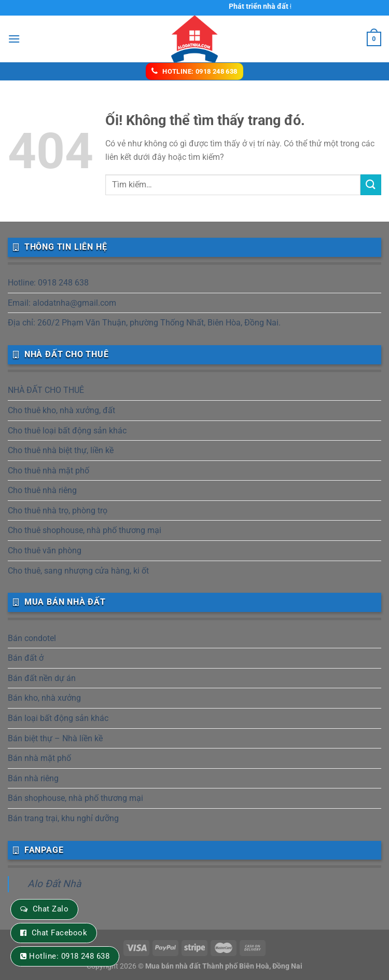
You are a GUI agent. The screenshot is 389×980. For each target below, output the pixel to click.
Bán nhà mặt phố (39, 758)
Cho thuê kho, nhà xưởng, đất (61, 410)
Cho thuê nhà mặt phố (48, 471)
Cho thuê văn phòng (45, 550)
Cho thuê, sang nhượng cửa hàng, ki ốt (78, 571)
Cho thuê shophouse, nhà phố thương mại (85, 530)
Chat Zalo (51, 909)
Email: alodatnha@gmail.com (62, 303)
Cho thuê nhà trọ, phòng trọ (58, 511)
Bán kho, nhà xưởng (44, 698)
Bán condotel (32, 638)
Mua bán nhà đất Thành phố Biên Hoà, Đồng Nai (224, 966)
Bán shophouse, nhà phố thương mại (75, 798)
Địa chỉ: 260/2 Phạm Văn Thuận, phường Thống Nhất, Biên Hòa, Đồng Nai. (144, 323)
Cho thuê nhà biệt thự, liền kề (61, 450)
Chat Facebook (59, 933)
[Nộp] (371, 185)
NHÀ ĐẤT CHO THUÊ (46, 390)
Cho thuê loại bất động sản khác (67, 431)
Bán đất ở (26, 658)
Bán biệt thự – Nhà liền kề (55, 738)
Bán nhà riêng (33, 778)
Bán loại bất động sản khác (58, 718)
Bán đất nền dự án (42, 678)
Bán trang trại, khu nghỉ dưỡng (63, 818)
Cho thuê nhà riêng (42, 490)
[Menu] (14, 39)
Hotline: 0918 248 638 (48, 283)
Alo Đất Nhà (54, 884)
